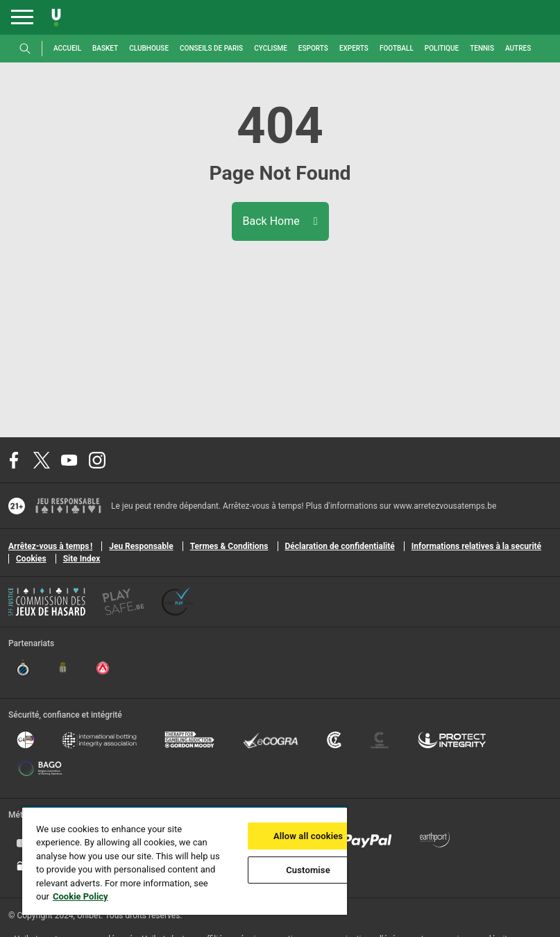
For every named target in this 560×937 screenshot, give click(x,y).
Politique (442, 48)
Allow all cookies (308, 836)
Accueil (67, 48)
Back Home (280, 221)
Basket (105, 48)
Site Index (82, 559)
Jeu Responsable (141, 546)
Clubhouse (149, 48)
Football (397, 48)
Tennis (482, 48)
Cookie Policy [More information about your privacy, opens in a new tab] (80, 896)
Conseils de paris (211, 48)
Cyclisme (271, 48)
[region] (185, 861)
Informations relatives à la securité (476, 546)
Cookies (31, 559)
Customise (308, 870)
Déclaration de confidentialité (340, 546)
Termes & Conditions (229, 546)
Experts (354, 48)
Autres (518, 48)
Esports (313, 48)
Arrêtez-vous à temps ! (50, 546)
